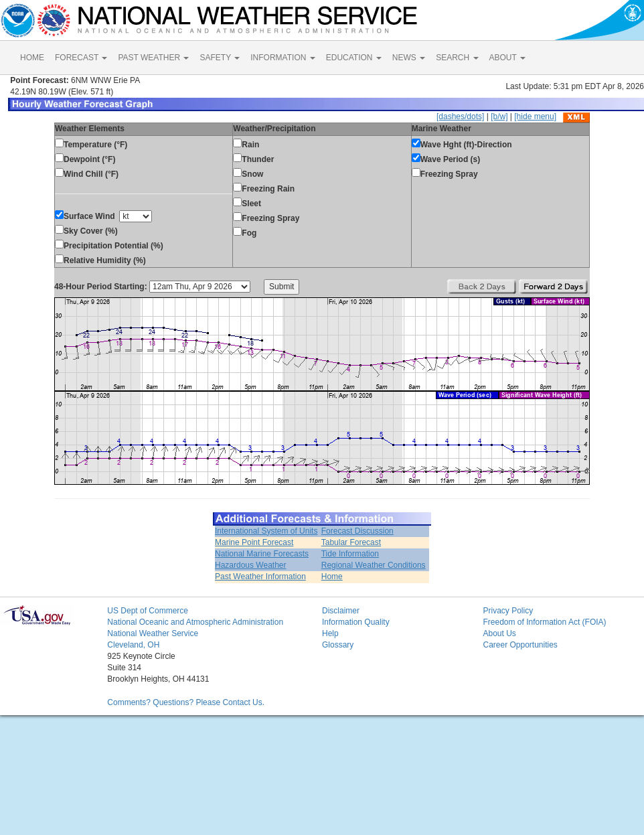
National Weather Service (153, 633)
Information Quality (356, 622)
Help (330, 633)
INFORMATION (283, 58)
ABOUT (507, 58)
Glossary (338, 645)
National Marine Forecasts (262, 554)
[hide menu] (535, 117)
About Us (499, 633)
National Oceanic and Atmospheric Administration (195, 622)
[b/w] (499, 117)
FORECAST (81, 58)
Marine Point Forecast (254, 542)
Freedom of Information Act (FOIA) (544, 622)
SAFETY (220, 58)
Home (332, 577)
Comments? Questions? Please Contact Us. (186, 702)
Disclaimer (341, 611)
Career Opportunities (520, 645)
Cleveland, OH (133, 645)
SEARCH (457, 58)
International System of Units (266, 531)
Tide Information (350, 554)
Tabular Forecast (351, 542)
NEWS (409, 58)
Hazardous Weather (251, 565)
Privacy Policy (508, 611)
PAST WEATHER (153, 58)
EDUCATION (354, 58)
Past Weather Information (260, 577)
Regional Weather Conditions (374, 565)
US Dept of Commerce (148, 611)
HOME (32, 58)
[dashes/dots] (460, 117)
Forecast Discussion (357, 531)
